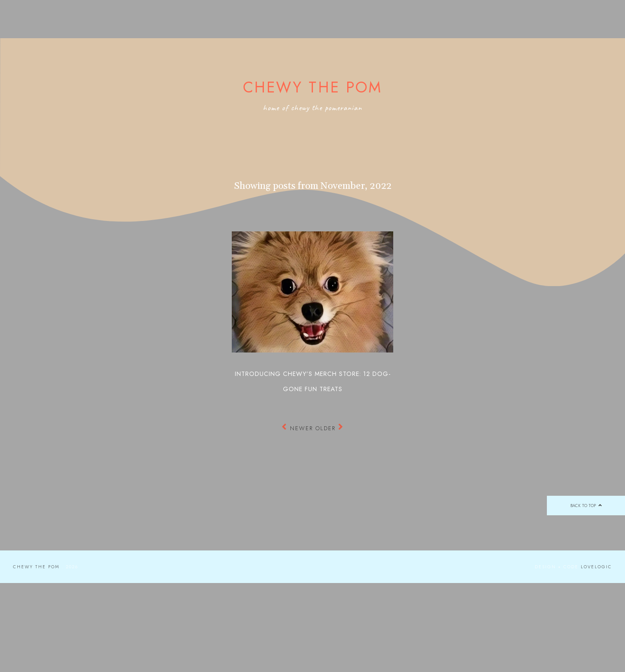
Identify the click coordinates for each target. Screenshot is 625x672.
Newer (299, 428)
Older (330, 428)
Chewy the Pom (313, 87)
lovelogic (596, 567)
